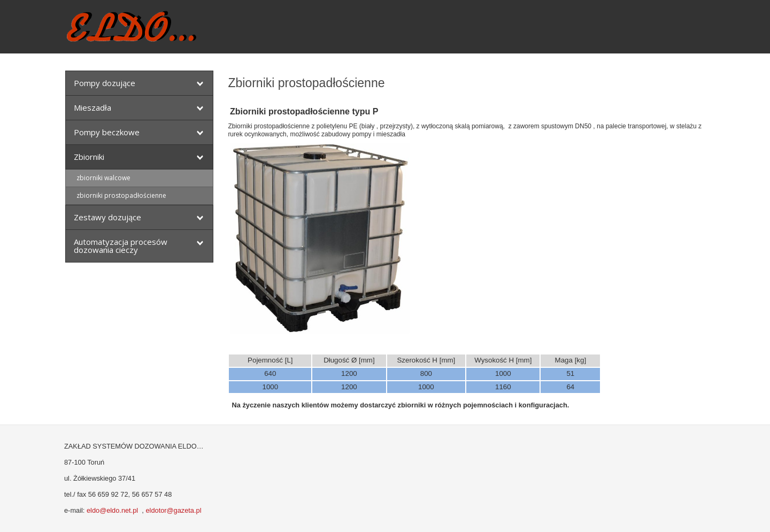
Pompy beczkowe (107, 132)
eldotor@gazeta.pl (173, 510)
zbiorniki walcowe (103, 178)
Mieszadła (93, 107)
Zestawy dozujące (107, 217)
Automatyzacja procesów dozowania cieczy (121, 246)
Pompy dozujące (105, 83)
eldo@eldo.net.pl (112, 510)
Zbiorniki (89, 157)
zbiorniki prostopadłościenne (121, 195)
